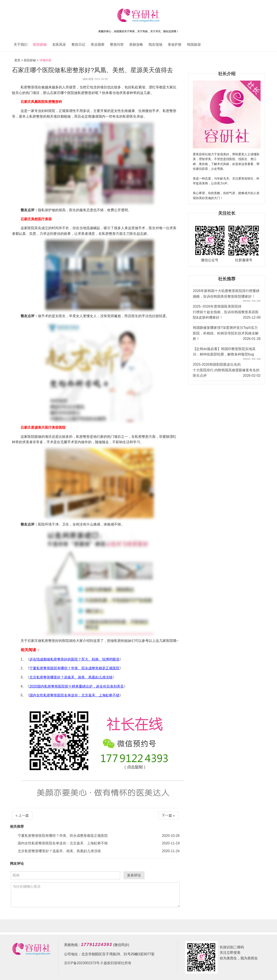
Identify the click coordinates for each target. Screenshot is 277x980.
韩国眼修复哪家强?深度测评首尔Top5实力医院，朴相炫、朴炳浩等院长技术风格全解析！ (227, 334)
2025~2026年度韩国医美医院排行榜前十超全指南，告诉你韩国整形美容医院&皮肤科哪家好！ (227, 312)
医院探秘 (40, 45)
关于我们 (21, 45)
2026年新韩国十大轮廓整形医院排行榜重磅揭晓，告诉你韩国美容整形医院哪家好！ (227, 295)
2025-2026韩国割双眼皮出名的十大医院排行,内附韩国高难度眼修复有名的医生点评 (227, 371)
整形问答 (117, 45)
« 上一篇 (22, 815)
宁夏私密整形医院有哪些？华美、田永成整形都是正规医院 (74, 668)
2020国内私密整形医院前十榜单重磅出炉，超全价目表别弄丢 (77, 686)
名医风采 (59, 45)
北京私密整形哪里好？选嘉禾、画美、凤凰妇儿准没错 (71, 677)
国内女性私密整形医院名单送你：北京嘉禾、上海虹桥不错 (74, 695)
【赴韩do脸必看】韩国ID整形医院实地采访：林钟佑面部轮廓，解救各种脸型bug (227, 353)
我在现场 (155, 45)
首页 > (19, 60)
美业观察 (98, 45)
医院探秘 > (31, 60)
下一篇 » (168, 815)
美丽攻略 (136, 45)
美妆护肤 (175, 45)
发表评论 (134, 875)
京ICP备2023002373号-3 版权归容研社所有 (98, 963)
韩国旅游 (194, 45)
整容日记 (78, 45)
